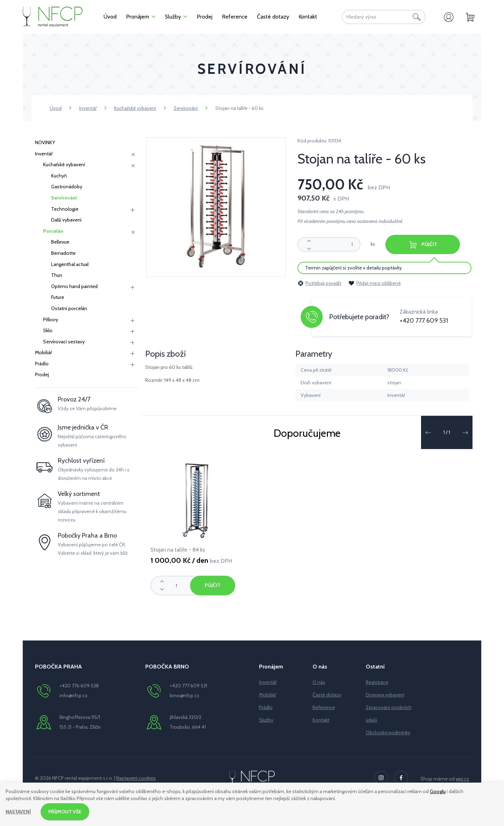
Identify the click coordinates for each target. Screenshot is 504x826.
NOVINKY (45, 142)
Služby (266, 720)
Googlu (438, 791)
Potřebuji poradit (319, 283)
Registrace (377, 682)
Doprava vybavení (385, 695)
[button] (428, 432)
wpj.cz (462, 779)
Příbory (51, 320)
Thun (57, 275)
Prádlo (42, 364)
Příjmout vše (65, 812)
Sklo (48, 330)
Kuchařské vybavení (135, 108)
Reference (324, 707)
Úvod (56, 108)
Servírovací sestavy (64, 342)
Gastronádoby (67, 187)
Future (58, 297)
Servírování (186, 108)
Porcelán (53, 231)
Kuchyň (59, 176)
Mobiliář (43, 352)
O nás (319, 682)
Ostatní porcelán (69, 308)
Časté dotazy (327, 695)
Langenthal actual (70, 264)
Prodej (42, 374)
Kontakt (321, 720)
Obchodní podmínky (388, 733)
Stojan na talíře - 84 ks (178, 550)
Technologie (65, 209)
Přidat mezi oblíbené (374, 283)
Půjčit (424, 245)
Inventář (88, 108)
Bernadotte (63, 253)
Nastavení (18, 812)
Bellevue (60, 242)
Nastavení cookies (136, 778)
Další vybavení (66, 220)
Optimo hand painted (74, 286)
